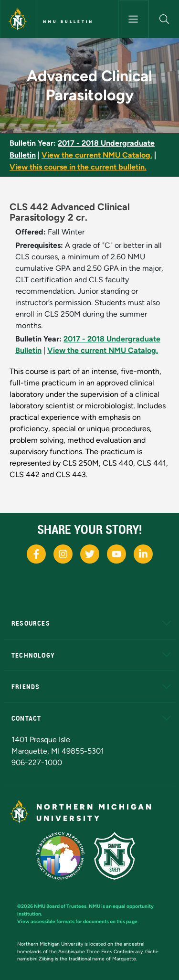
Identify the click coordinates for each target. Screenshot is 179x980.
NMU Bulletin (68, 21)
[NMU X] (90, 554)
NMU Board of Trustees (60, 906)
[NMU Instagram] (63, 554)
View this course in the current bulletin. (78, 167)
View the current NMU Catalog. (97, 155)
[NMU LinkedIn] (143, 554)
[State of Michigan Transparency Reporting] (65, 855)
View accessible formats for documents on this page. (78, 921)
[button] (164, 19)
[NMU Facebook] (36, 554)
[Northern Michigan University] (18, 19)
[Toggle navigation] (134, 19)
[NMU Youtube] (116, 554)
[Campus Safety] (118, 855)
